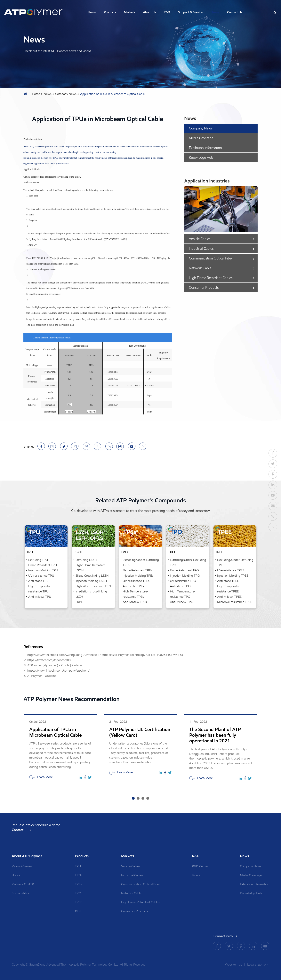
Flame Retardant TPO (184, 570)
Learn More (41, 777)
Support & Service (190, 12)
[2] (75, 446)
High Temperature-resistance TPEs (135, 594)
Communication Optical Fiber (223, 258)
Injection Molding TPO (185, 576)
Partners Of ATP (23, 884)
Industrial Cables (223, 249)
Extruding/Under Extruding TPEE (235, 562)
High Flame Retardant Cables (223, 278)
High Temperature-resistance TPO (183, 594)
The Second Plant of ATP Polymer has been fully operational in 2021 (215, 735)
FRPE (79, 602)
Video (196, 875)
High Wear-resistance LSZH (94, 586)
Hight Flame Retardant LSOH (90, 568)
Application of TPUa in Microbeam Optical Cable (112, 94)
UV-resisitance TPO (183, 581)
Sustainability (20, 893)
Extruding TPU (38, 560)
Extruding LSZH (86, 560)
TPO (171, 552)
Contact (21, 830)
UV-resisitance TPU (41, 576)
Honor (16, 875)
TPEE (219, 552)
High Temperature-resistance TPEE (230, 589)
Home (92, 12)
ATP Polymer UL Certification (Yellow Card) (140, 732)
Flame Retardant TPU (43, 565)
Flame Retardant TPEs (137, 570)
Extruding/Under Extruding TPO (188, 562)
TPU (30, 552)
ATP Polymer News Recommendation (72, 699)
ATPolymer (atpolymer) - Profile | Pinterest (55, 665)
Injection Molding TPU (43, 570)
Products (110, 12)
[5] (143, 446)
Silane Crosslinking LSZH (92, 576)
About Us (149, 12)
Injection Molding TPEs (138, 576)
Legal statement (258, 965)
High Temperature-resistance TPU (41, 589)
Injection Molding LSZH (91, 581)
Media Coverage (201, 138)
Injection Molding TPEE (233, 576)
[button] (133, 798)
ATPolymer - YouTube (42, 676)
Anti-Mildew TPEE (229, 597)
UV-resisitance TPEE (231, 570)
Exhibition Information (205, 148)
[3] (97, 446)
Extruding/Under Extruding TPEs (141, 562)
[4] (120, 446)
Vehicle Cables (223, 239)
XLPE (79, 911)
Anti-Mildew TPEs (135, 602)
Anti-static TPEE (228, 581)
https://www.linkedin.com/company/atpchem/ (58, 671)
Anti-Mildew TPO (182, 602)
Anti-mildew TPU (40, 597)
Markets (130, 12)
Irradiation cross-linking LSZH (91, 594)
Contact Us (235, 12)
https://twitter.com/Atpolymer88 (49, 660)
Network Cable (223, 268)
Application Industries (207, 181)
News (215, 12)
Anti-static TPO (180, 586)
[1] (52, 446)
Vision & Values (22, 866)
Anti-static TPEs (133, 586)
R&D (167, 12)
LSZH (78, 552)
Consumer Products (223, 288)
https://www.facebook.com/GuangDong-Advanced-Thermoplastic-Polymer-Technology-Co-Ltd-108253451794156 (105, 655)
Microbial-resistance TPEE (235, 602)
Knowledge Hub (201, 158)
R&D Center (200, 866)
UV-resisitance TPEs (136, 581)
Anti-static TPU (38, 581)
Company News (66, 94)
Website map (234, 965)
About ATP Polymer (27, 856)
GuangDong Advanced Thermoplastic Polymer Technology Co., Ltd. (74, 965)
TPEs (125, 552)
